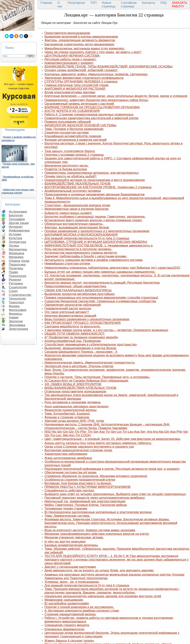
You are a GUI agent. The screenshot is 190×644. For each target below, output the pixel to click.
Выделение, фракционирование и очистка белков (80, 348)
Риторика (16, 283)
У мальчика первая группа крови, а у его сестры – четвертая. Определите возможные (106, 330)
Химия (14, 317)
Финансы (16, 314)
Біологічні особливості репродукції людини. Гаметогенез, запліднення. (95, 217)
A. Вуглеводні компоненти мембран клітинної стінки (82, 611)
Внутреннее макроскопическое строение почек (78, 450)
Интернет (16, 227)
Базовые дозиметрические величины (71, 545)
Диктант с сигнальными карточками (70, 567)
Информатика (19, 230)
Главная (46, 3)
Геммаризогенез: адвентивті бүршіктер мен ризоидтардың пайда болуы (96, 100)
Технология (17, 299)
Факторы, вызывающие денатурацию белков (77, 227)
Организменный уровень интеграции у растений (79, 104)
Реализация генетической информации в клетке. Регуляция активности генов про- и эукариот (112, 469)
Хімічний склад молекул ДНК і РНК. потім (74, 421)
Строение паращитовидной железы (70, 614)
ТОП (93, 3)
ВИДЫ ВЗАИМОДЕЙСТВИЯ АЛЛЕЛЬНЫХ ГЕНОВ (80, 388)
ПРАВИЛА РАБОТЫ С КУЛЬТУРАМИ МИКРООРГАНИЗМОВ (87, 487)
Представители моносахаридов (67, 33)
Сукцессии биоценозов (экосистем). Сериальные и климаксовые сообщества (100, 301)
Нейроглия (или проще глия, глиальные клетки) (18, 191)
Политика (16, 268)
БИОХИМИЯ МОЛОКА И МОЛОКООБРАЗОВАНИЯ (81, 235)
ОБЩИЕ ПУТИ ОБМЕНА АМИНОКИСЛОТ (74, 334)
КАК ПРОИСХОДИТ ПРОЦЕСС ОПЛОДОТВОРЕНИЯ (82, 323)
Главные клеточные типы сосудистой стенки (76, 85)
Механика (16, 257)
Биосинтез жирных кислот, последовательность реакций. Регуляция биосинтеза (102, 283)
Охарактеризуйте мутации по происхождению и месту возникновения (95, 180)
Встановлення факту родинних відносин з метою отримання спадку (93, 220)
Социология (18, 287)
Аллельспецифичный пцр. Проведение (73, 341)
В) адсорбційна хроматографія (67, 603)
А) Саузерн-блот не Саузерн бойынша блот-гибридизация (86, 381)
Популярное (76, 3)
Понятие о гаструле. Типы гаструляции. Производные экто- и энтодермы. (97, 377)
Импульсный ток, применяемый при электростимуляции (85, 501)
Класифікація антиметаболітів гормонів (73, 136)
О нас (60, 5)
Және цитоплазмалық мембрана (68, 458)
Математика (18, 249)
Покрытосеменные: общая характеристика (75, 286)
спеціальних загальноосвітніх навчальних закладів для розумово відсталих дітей (103, 596)
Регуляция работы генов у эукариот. (70, 59)
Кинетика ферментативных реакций (70, 316)
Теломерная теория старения (66, 509)
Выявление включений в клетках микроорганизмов (81, 37)
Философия (18, 310)
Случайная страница (129, 5)
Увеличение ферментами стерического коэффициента (84, 78)
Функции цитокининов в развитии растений (76, 140)
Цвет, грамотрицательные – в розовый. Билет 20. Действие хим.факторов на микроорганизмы (112, 439)
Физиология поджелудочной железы (70, 410)
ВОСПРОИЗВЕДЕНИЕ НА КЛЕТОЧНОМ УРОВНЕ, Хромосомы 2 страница (98, 187)
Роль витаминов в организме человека (72, 402)
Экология (16, 321)
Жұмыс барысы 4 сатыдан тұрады (69, 641)
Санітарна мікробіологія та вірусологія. (72, 326)
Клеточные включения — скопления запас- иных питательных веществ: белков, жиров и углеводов (116, 96)
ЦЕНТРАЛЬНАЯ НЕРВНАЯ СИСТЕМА (72, 56)
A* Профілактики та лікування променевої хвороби (81, 337)
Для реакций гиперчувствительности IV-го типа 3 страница (87, 238)
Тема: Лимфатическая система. (67, 516)
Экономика (17, 325)
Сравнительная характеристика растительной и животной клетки (91, 118)
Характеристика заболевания (66, 454)
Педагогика (17, 264)
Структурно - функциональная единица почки (77, 205)
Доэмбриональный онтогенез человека (73, 191)
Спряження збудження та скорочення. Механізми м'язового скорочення (96, 476)
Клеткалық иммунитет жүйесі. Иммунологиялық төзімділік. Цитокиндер (96, 74)
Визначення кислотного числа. (66, 166)
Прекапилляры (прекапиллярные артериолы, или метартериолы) (91, 173)
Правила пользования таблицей (68, 122)
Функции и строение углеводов (67, 417)
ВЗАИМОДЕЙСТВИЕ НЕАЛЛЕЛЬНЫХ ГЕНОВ (77, 184)
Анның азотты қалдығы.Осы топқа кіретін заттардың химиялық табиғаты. (98, 443)
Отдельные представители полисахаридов (75, 391)
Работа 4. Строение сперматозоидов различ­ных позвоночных (89, 114)
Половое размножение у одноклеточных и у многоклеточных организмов (97, 231)
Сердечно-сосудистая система (66, 133)
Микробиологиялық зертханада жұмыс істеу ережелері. (85, 48)
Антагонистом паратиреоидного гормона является (81, 253)
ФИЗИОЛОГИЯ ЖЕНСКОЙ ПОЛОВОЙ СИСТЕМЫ (80, 125)
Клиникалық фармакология (64, 629)
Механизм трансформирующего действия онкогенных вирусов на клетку (97, 534)
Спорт (13, 291)
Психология (17, 276)
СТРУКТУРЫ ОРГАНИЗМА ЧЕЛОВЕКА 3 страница (81, 81)
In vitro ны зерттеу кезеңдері (65, 542)
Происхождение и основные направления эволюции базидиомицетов (94, 194)
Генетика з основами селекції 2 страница (74, 155)
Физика (14, 306)
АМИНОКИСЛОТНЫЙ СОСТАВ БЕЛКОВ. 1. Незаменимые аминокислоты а (98, 245)
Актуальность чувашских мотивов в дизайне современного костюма (93, 260)
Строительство (20, 295)
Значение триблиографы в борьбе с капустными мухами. (86, 256)
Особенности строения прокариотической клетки (80, 480)
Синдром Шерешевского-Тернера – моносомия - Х (81, 352)
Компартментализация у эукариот (69, 63)
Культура (16, 238)
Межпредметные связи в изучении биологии (76, 209)
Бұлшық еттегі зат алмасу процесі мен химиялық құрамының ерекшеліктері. (100, 272)
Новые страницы (109, 5)
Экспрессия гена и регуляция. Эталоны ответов (79, 366)
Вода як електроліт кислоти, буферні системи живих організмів (90, 530)
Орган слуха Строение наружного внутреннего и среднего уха (89, 447)
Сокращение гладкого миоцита (67, 625)
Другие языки (19, 223)
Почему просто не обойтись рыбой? (70, 176)
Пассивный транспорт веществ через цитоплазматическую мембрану (95, 498)
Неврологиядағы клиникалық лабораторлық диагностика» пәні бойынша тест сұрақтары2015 (112, 268)
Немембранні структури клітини (67, 264)
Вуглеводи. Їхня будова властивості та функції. (78, 483)
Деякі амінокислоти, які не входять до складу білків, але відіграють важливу (99, 570)
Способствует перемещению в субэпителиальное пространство (91, 345)
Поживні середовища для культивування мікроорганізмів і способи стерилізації (101, 298)
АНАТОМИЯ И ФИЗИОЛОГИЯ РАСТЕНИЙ (75, 89)
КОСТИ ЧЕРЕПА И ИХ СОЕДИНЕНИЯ (72, 111)
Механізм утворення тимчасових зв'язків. (74, 537)
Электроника (18, 329)
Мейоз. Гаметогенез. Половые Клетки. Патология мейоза (86, 505)
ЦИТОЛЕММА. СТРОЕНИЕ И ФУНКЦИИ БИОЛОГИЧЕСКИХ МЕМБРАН (96, 242)
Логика (14, 246)
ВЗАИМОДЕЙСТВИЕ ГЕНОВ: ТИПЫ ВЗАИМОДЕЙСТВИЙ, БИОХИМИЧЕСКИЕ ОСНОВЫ (108, 67)
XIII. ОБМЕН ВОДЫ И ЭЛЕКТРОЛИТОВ (73, 384)
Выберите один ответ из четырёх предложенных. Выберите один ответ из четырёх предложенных (115, 494)
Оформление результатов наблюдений (72, 305)
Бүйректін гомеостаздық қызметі (68, 213)
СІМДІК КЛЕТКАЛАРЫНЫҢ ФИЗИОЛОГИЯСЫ (78, 290)
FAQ (164, 3)
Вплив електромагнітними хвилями (70, 92)
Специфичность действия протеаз (69, 490)
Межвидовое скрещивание (64, 600)
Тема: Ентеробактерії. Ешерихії (67, 414)
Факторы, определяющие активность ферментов (80, 40)
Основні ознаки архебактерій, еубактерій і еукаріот (81, 70)
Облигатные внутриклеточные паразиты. (74, 224)
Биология (16, 215)
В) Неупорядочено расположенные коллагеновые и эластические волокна (98, 512)
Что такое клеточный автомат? (67, 312)
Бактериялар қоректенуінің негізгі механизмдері (79, 44)
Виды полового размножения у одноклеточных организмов (87, 319)
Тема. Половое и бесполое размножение (74, 129)
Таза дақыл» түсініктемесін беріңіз (70, 151)
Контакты (149, 3)
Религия (15, 280)
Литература (17, 242)
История (15, 234)
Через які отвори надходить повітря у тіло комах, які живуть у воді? (93, 52)
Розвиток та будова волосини (66, 169)
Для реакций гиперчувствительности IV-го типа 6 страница (87, 585)
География (17, 219)
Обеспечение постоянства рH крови (70, 472)
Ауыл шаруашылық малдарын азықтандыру (76, 406)
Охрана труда (19, 261)
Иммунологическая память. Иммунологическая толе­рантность (90, 363)
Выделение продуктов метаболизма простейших (79, 294)
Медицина (16, 253)
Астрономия (18, 212)
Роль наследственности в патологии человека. (78, 249)
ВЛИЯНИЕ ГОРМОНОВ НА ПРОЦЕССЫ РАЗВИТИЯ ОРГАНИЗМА (92, 107)
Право (13, 272)
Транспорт (17, 302)
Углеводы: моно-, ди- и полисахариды (72, 582)
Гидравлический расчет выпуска (68, 308)
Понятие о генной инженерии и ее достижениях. (79, 607)
